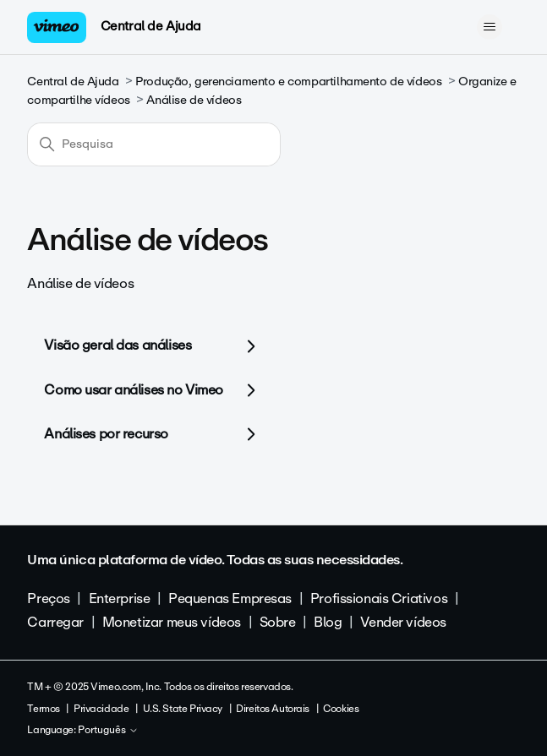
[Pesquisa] (154, 144)
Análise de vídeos (194, 100)
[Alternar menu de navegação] (490, 27)
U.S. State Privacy (183, 709)
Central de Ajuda (151, 26)
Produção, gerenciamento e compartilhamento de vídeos (288, 82)
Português (108, 731)
